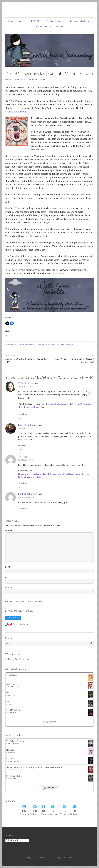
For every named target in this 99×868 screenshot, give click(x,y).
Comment (10, 531)
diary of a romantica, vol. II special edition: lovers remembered (34, 767)
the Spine (22, 112)
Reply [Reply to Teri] (20, 487)
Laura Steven (12, 779)
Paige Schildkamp (28, 425)
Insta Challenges (44, 27)
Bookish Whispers (28, 494)
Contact (60, 27)
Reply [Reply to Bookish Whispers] (20, 512)
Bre (9, 112)
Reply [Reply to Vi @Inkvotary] (20, 418)
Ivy (7, 693)
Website (9, 588)
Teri (20, 456)
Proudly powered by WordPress (36, 858)
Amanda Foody (12, 713)
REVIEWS (35, 21)
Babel (9, 701)
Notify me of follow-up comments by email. (24, 602)
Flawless (10, 750)
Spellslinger (11, 684)
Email (8, 577)
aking (14, 112)
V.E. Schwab (54, 344)
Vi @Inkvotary (26, 383)
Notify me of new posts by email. (19, 611)
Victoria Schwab (67, 344)
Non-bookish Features (79, 21)
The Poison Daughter (16, 741)
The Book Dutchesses (37, 79)
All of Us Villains (13, 710)
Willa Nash (11, 695)
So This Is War (12, 675)
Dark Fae (10, 759)
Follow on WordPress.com (17, 659)
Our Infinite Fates (14, 776)
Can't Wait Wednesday (25, 344)
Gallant (45, 344)
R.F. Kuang (11, 704)
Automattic (70, 858)
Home (11, 21)
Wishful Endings (65, 101)
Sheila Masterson (13, 744)
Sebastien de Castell (14, 687)
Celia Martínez (12, 770)
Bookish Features (54, 21)
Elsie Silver (11, 753)
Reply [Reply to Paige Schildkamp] (20, 450)
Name (8, 567)
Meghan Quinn (12, 678)
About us (22, 21)
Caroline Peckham (13, 761)
